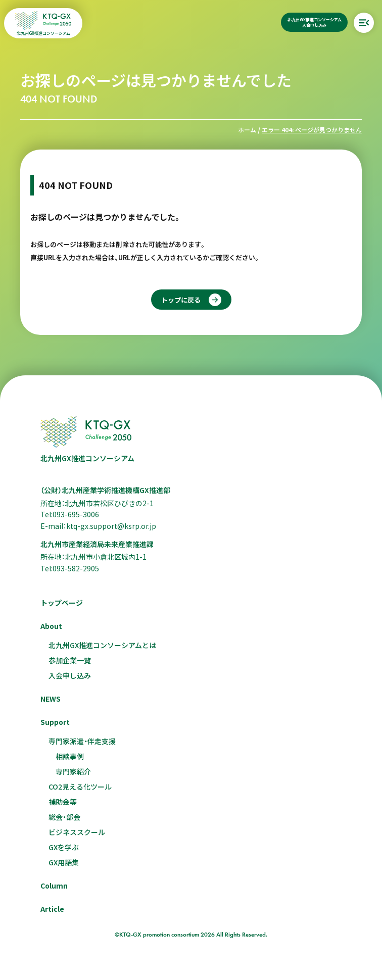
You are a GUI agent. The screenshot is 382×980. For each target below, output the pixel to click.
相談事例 (70, 756)
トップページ (62, 603)
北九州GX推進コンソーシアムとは (102, 645)
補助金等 (63, 802)
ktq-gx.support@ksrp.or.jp (111, 526)
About (51, 626)
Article (52, 909)
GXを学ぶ (64, 847)
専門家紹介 (73, 771)
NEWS (51, 699)
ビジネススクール (77, 832)
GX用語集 (64, 862)
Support (55, 722)
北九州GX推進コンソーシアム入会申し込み (315, 22)
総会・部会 (64, 817)
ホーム (247, 130)
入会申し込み (70, 675)
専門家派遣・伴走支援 (82, 741)
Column (54, 886)
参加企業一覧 (70, 660)
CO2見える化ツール (80, 787)
